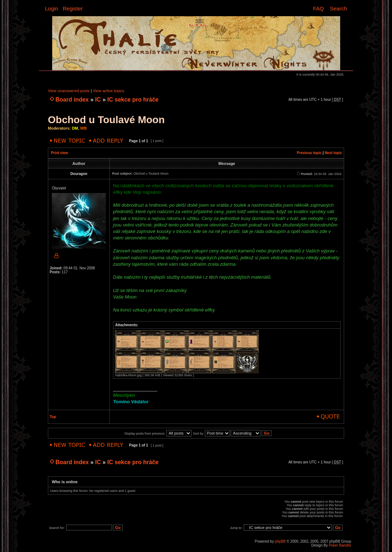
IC (98, 100)
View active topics (109, 91)
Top (53, 417)
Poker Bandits (340, 545)
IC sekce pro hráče (133, 100)
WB (84, 128)
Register (73, 8)
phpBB (280, 541)
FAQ (319, 8)
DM (75, 128)
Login (52, 8)
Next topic (333, 153)
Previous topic (309, 153)
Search (338, 8)
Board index (72, 100)
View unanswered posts (69, 91)
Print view (60, 153)
